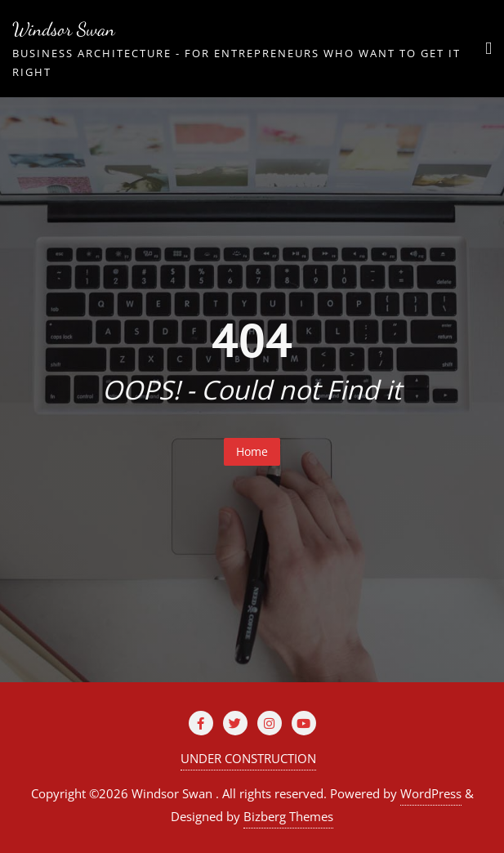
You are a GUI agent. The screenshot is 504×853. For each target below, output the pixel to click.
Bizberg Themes (288, 816)
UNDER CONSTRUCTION (248, 758)
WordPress (431, 793)
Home (252, 451)
